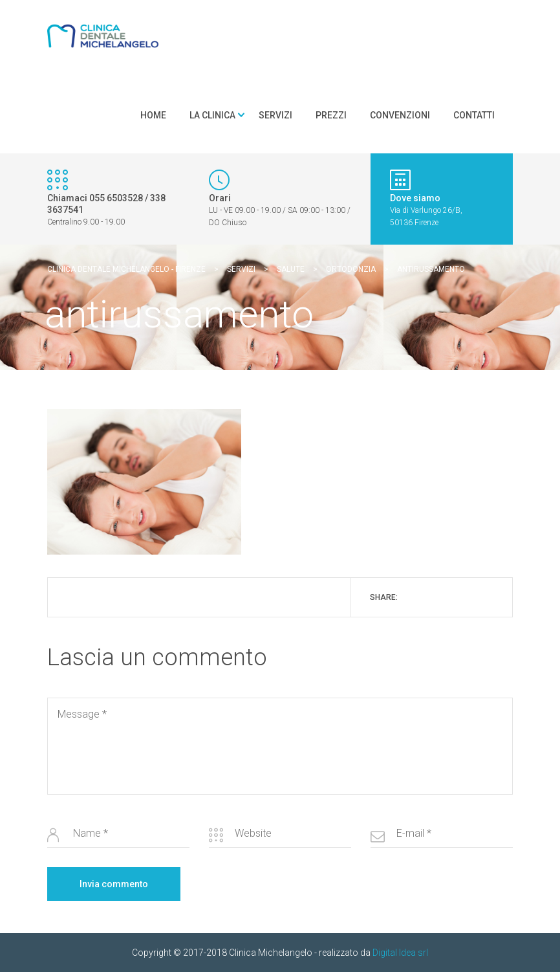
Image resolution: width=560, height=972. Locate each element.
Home (153, 115)
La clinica (212, 115)
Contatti (474, 115)
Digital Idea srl (400, 953)
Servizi (275, 115)
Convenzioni (400, 115)
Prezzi (331, 115)
